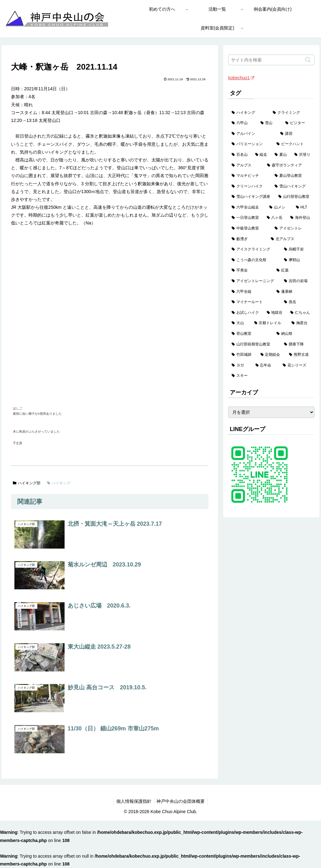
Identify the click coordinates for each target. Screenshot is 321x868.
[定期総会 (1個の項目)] (271, 355)
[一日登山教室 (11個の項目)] (246, 218)
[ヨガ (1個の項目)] (240, 366)
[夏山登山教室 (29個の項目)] (293, 176)
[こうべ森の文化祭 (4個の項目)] (254, 260)
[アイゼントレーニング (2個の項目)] (254, 281)
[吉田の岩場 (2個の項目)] (297, 281)
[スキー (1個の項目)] (271, 376)
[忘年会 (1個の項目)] (266, 366)
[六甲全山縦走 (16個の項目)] (247, 208)
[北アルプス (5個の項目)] (291, 239)
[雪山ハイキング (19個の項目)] (293, 187)
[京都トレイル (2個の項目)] (269, 323)
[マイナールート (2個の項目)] (254, 302)
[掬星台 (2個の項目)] (301, 323)
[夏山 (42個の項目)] (281, 155)
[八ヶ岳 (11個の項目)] (275, 218)
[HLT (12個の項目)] (303, 208)
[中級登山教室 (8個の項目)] (250, 229)
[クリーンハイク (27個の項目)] (250, 187)
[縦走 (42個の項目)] (262, 155)
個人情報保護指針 (133, 801)
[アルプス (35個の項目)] (246, 166)
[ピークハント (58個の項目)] (294, 144)
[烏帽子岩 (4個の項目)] (297, 250)
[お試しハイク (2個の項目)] (246, 313)
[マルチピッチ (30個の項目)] (250, 176)
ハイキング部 (27, 483)
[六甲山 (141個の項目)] (242, 123)
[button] (308, 60)
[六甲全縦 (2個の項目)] (251, 292)
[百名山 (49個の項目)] (240, 155)
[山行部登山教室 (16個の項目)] (295, 197)
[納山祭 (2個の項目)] (294, 334)
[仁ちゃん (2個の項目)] (300, 313)
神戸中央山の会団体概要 (182, 801)
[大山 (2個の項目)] (239, 323)
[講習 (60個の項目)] (295, 134)
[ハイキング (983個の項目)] (249, 113)
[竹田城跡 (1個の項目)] (242, 355)
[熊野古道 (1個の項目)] (300, 355)
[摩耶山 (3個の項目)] (297, 260)
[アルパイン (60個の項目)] (253, 134)
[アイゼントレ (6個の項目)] (293, 229)
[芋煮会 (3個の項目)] (251, 271)
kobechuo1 (241, 78)
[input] (271, 60)
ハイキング (59, 483)
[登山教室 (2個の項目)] (251, 334)
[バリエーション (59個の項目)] (251, 144)
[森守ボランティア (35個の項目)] (289, 166)
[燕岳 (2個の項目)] (297, 302)
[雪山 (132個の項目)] (269, 123)
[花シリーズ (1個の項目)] (297, 366)
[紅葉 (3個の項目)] (294, 271)
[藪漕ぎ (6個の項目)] (248, 239)
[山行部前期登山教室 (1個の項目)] (254, 345)
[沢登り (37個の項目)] (303, 155)
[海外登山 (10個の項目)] (300, 218)
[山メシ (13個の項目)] (279, 208)
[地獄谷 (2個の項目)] (275, 313)
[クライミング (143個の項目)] (292, 113)
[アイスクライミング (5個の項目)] (254, 250)
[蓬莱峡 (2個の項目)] (294, 292)
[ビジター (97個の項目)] (298, 123)
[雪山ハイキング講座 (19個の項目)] (252, 197)
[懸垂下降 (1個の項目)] (297, 345)
